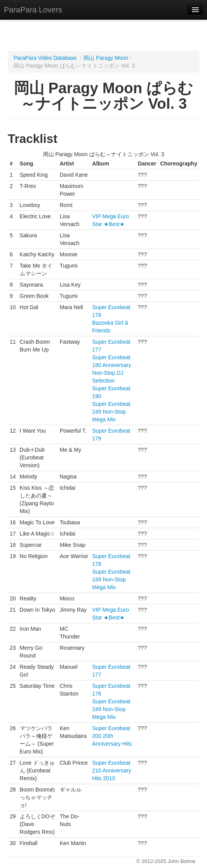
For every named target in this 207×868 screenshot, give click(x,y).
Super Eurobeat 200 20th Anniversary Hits (112, 736)
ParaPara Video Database (45, 58)
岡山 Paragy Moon (106, 58)
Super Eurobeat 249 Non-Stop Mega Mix (111, 412)
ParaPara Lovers (33, 10)
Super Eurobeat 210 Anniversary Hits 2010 (111, 771)
